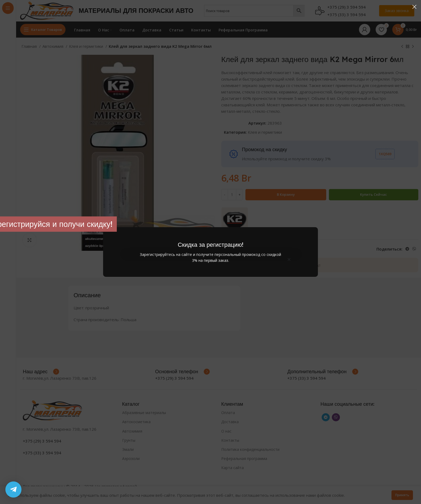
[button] (289, 260)
